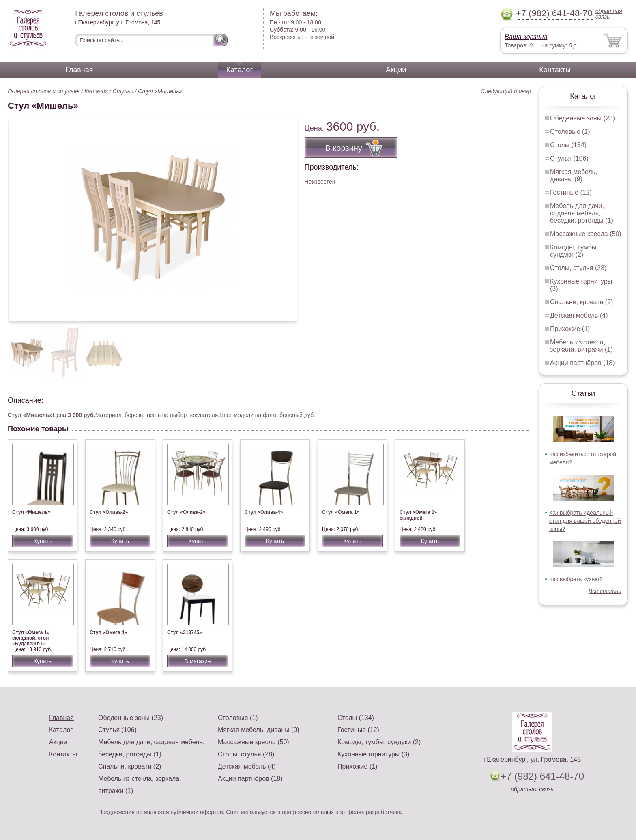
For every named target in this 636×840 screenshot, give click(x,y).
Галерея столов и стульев (44, 91)
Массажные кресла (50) (586, 234)
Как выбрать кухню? (576, 579)
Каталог (240, 70)
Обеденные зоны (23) (582, 118)
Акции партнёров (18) (582, 363)
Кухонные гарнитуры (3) (373, 754)
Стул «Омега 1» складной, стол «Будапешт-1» (31, 638)
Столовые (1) (570, 132)
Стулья (123, 91)
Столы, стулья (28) (578, 268)
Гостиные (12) (571, 192)
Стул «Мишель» (31, 512)
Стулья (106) (569, 158)
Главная (79, 70)
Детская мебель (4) (579, 315)
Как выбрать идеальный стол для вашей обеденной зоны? (585, 521)
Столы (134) (568, 145)
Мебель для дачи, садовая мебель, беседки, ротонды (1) (582, 213)
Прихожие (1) (570, 329)
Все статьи (605, 591)
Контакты (555, 70)
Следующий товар (506, 91)
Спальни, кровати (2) (581, 302)
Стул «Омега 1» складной (418, 515)
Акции (396, 70)
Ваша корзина (526, 37)
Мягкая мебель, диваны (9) (574, 175)
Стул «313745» (185, 632)
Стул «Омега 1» (341, 512)
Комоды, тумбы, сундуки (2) (574, 251)
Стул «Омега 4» (108, 632)
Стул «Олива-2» (109, 512)
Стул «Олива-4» (264, 512)
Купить (43, 541)
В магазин (197, 661)
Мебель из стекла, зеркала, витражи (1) (581, 346)
